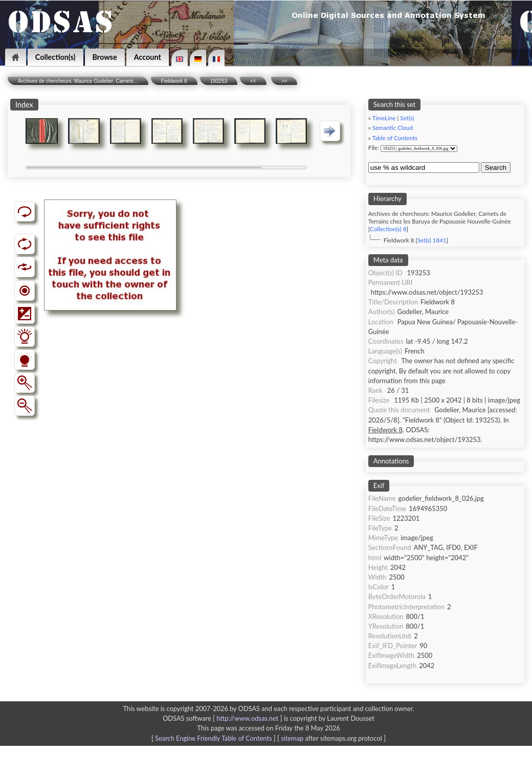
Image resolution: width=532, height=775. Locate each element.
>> (284, 81)
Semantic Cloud (393, 128)
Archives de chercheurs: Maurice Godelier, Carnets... (78, 81)
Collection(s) (56, 57)
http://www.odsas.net (247, 718)
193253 (219, 81)
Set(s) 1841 (432, 240)
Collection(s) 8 (388, 229)
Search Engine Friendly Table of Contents (213, 738)
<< (253, 81)
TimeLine (384, 118)
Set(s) (407, 118)
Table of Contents (395, 138)
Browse (105, 57)
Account (148, 57)
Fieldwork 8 (174, 81)
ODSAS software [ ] (223, 718)
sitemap (292, 738)
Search (496, 168)
